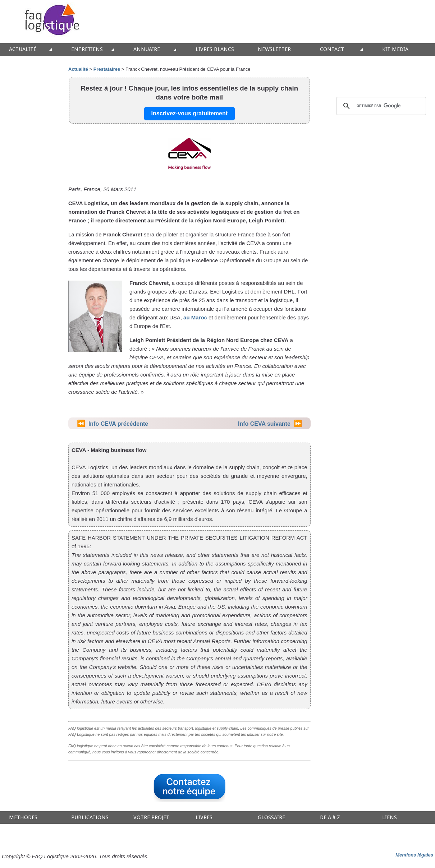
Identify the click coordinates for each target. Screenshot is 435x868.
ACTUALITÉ (23, 49)
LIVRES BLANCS (215, 49)
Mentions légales (414, 855)
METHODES (23, 818)
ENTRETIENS (87, 49)
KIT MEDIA (395, 49)
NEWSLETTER (274, 49)
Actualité (78, 69)
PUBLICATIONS (90, 818)
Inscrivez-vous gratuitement (190, 113)
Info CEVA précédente (118, 424)
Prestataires (107, 69)
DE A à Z (330, 818)
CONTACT (332, 49)
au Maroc (195, 317)
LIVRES (204, 818)
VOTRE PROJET (151, 818)
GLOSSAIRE (271, 818)
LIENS (390, 818)
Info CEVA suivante (264, 424)
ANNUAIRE (147, 49)
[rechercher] (380, 106)
